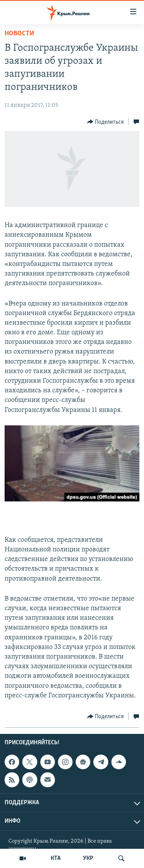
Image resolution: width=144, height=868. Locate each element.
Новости (19, 34)
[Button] (106, 122)
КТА (56, 858)
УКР (88, 858)
